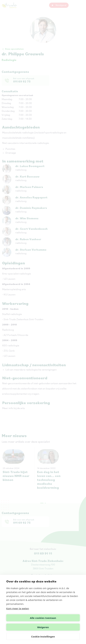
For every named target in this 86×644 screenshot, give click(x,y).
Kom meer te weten (18, 608)
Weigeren (43, 627)
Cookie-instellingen (43, 636)
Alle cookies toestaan (43, 618)
